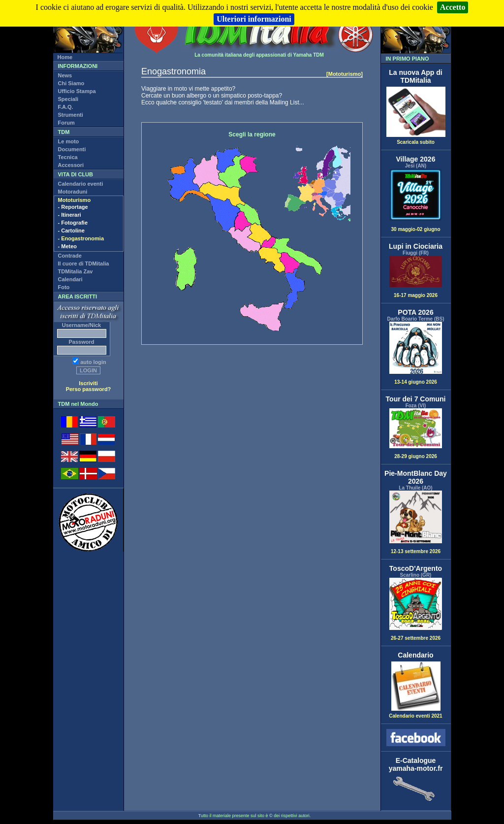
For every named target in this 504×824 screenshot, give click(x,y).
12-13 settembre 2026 (416, 522)
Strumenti (71, 115)
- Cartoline (71, 231)
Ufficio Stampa (77, 91)
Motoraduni (73, 192)
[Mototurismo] (345, 74)
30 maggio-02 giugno (416, 200)
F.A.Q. (66, 107)
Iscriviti (88, 383)
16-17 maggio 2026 (416, 277)
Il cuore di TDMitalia (84, 264)
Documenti (72, 149)
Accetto (453, 7)
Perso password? (89, 389)
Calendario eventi (81, 184)
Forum (66, 123)
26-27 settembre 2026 (416, 610)
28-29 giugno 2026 (416, 434)
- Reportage (73, 207)
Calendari (70, 279)
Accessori (71, 165)
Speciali (68, 99)
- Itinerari (70, 215)
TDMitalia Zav (76, 271)
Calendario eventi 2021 (415, 714)
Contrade (70, 256)
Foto (64, 287)
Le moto (69, 141)
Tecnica (68, 157)
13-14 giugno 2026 (416, 353)
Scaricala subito (416, 140)
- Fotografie (73, 223)
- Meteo (68, 246)
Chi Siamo (71, 83)
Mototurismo (75, 200)
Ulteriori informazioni (254, 19)
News (65, 75)
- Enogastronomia (81, 238)
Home (65, 57)
